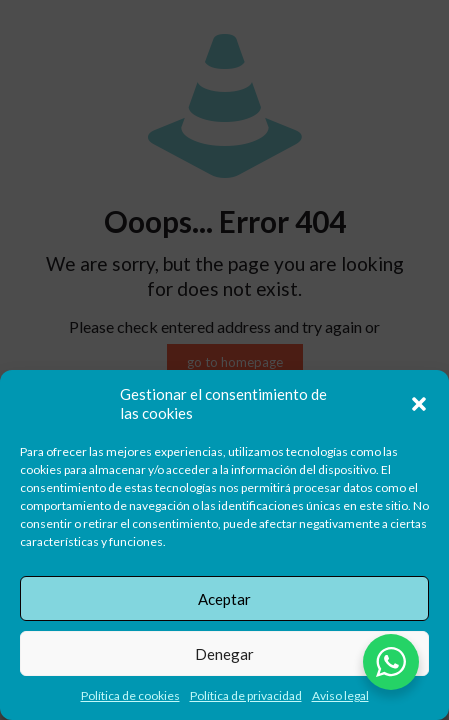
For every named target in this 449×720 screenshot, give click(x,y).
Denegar (224, 654)
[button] (419, 404)
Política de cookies (130, 695)
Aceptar (224, 599)
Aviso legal (340, 695)
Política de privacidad (246, 695)
